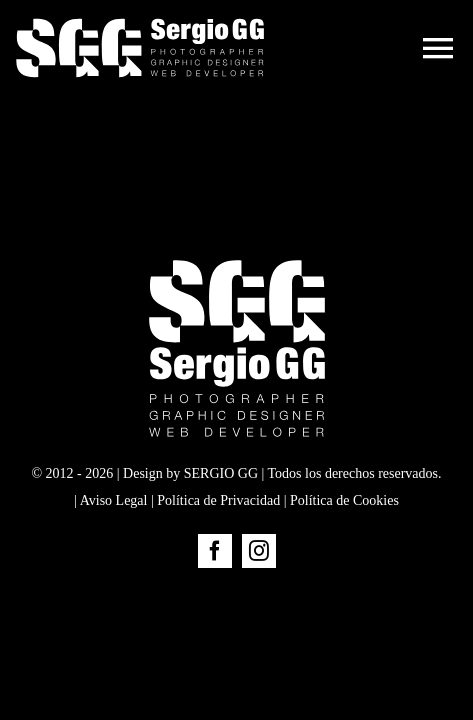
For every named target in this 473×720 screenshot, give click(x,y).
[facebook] (215, 601)
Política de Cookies (344, 550)
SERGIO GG (221, 523)
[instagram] (259, 601)
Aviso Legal (114, 550)
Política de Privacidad (218, 550)
